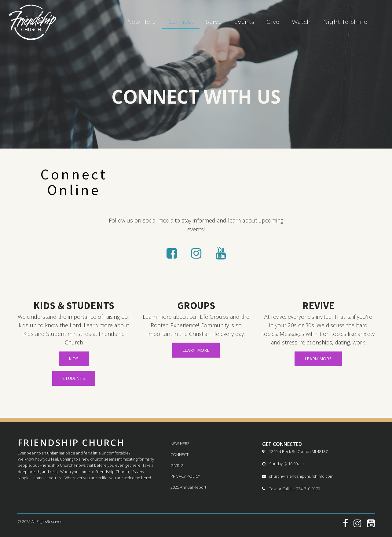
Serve (214, 22)
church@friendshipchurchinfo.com (298, 476)
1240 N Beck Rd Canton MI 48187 (295, 451)
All (34, 521)
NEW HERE (180, 443)
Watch (301, 22)
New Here (142, 22)
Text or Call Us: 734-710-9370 (291, 489)
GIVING (177, 465)
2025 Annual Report (188, 487)
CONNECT (180, 454)
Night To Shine (345, 22)
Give (273, 22)
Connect (181, 22)
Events (244, 22)
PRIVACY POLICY (185, 476)
